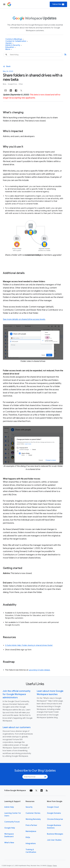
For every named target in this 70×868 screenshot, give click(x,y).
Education (10, 47)
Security (29, 807)
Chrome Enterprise (55, 819)
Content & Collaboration (17, 41)
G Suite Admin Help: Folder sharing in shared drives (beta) (29, 645)
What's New (9, 843)
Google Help (10, 828)
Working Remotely (33, 819)
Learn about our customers (17, 727)
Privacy (50, 866)
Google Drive (13, 84)
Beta (5, 84)
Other (21, 84)
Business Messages (55, 834)
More (9, 49)
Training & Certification (31, 851)
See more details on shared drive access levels (24, 319)
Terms (55, 866)
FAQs (28, 837)
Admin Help (9, 807)
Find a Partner (31, 825)
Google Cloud (53, 807)
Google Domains (54, 813)
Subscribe (58, 4)
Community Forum (12, 822)
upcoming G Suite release (39, 670)
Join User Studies (54, 840)
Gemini (9, 43)
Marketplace (31, 831)
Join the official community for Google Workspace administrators (17, 694)
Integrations (31, 844)
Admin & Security (14, 45)
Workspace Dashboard (9, 835)
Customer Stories (33, 813)
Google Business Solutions (54, 827)
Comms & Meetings (15, 39)
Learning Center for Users (13, 814)
